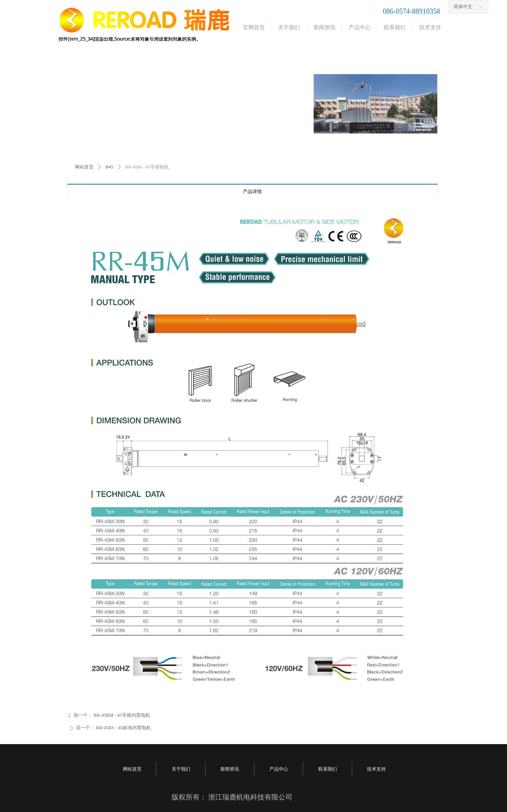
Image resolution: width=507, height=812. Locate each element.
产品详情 (252, 192)
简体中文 (463, 7)
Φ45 (109, 167)
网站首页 (84, 167)
